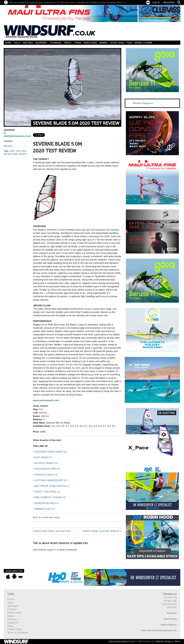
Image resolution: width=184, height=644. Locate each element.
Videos (68, 43)
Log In (156, 3)
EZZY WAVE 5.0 (42, 457)
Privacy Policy (15, 629)
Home (8, 43)
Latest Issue (117, 43)
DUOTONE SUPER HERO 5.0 (50, 452)
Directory (12, 619)
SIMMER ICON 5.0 (44, 509)
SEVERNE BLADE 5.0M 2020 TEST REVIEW (76, 123)
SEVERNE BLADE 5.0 (46, 503)
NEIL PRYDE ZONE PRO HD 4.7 (51, 486)
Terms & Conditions (18, 633)
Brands (104, 43)
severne (23, 154)
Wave (178, 641)
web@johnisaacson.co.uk (17, 136)
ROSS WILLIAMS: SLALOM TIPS (53, 531)
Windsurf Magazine (143, 103)
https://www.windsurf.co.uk (122, 641)
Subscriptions (169, 625)
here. (124, 2)
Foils (129, 43)
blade (15, 154)
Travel (78, 43)
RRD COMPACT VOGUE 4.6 (49, 497)
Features (28, 43)
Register (169, 3)
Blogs (10, 626)
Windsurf (8, 146)
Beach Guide (90, 43)
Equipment (41, 43)
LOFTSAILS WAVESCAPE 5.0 (50, 480)
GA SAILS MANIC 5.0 (45, 463)
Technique (56, 43)
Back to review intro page (46, 517)
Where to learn (143, 43)
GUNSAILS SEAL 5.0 (45, 475)
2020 (12, 151)
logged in (52, 550)
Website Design (164, 641)
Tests (17, 43)
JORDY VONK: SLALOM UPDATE (101, 531)
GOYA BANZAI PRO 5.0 (47, 469)
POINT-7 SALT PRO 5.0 (46, 492)
